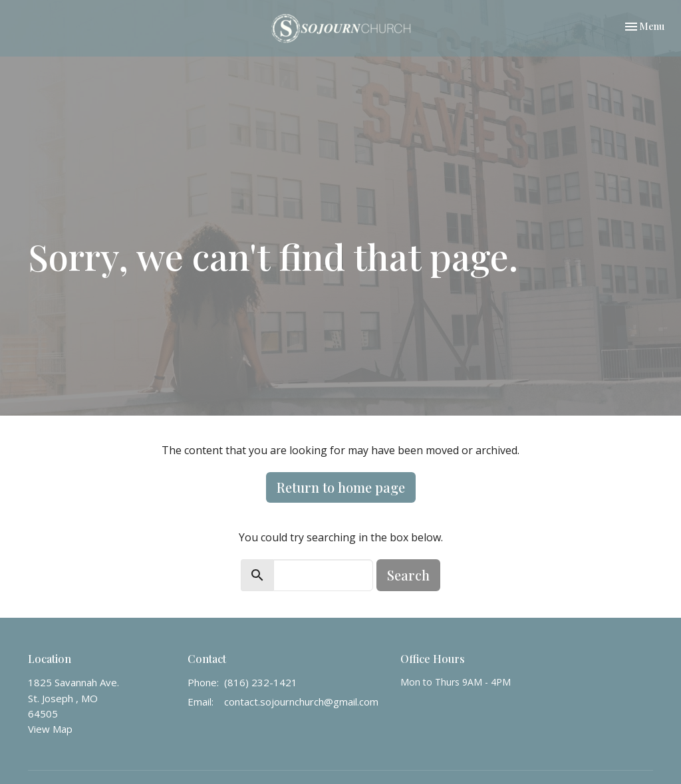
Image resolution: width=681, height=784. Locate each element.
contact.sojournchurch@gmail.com (301, 702)
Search (408, 575)
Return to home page (341, 487)
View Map (50, 729)
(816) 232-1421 (261, 682)
